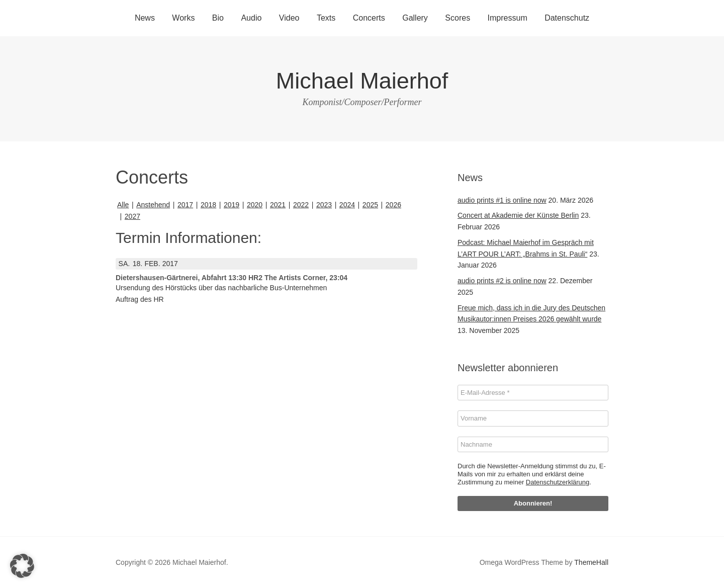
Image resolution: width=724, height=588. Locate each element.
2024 (347, 205)
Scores (458, 18)
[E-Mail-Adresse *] (533, 393)
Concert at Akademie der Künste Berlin (518, 215)
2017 (185, 205)
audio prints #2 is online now (502, 281)
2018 (208, 205)
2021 (278, 205)
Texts (326, 18)
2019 (232, 205)
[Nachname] (533, 445)
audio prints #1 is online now (502, 200)
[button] (22, 566)
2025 (370, 205)
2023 (324, 205)
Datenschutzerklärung (558, 482)
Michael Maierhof (362, 81)
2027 (132, 216)
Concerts (369, 18)
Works (183, 18)
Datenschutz (567, 18)
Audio (251, 18)
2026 (393, 205)
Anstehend (153, 205)
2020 (255, 205)
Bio (218, 18)
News (145, 18)
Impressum (508, 18)
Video (289, 18)
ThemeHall (591, 562)
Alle (123, 205)
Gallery (415, 18)
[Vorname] (533, 418)
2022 (301, 205)
